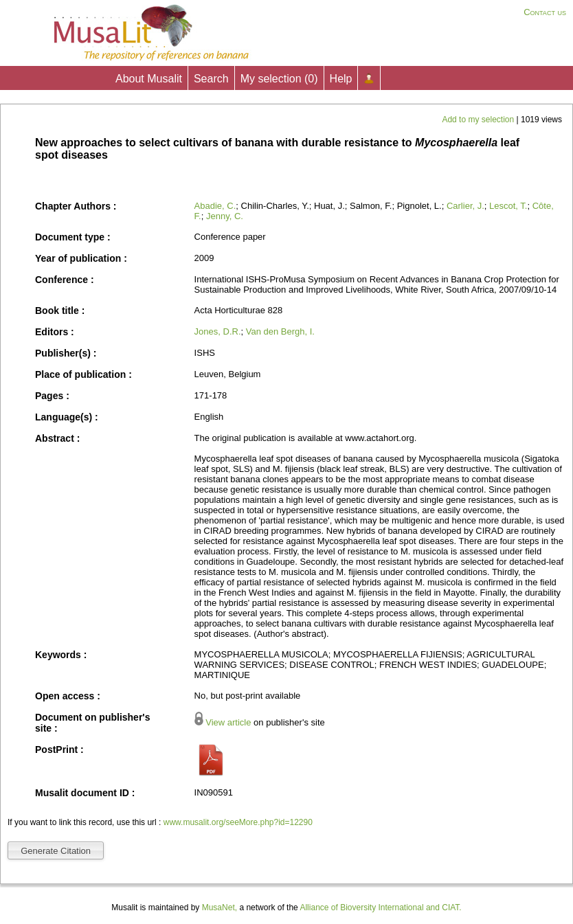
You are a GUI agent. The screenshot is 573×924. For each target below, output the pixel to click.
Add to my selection (479, 120)
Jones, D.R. (218, 331)
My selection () (279, 79)
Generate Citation (56, 851)
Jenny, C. (225, 216)
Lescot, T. (508, 206)
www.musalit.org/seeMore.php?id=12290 (238, 822)
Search (211, 79)
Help (341, 79)
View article (228, 722)
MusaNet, (220, 908)
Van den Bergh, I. (280, 331)
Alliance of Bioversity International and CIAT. (380, 908)
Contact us (545, 12)
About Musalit (149, 79)
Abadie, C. (215, 206)
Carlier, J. (465, 206)
